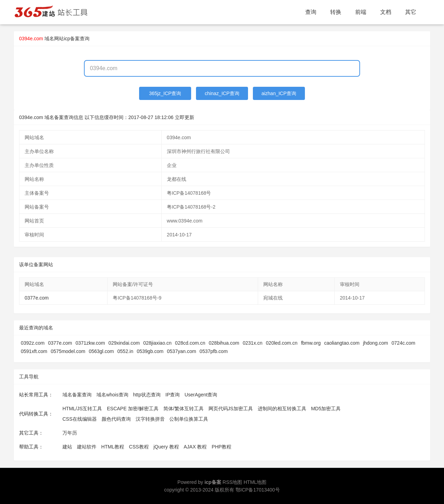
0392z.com (33, 343)
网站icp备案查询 (72, 39)
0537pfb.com (214, 351)
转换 (336, 12)
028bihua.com (224, 343)
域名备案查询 (77, 395)
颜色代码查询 (116, 419)
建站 (67, 447)
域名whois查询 (112, 395)
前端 (361, 12)
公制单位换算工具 (189, 419)
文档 (386, 12)
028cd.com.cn (190, 343)
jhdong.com (375, 343)
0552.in (125, 351)
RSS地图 (233, 482)
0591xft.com (34, 351)
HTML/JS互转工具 (82, 409)
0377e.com (37, 298)
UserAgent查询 (201, 395)
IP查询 (173, 395)
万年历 (70, 433)
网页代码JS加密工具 (231, 409)
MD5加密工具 (326, 409)
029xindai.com (124, 343)
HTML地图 (255, 482)
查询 (311, 12)
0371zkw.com (90, 343)
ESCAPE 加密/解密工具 (133, 409)
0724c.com (403, 343)
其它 (411, 12)
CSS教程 (139, 447)
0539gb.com (150, 351)
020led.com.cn (282, 343)
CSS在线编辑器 (80, 419)
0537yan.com (181, 351)
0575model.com (68, 351)
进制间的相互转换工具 (282, 409)
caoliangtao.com (342, 343)
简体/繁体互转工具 (183, 409)
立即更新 (185, 117)
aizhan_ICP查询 (279, 93)
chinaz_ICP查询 (222, 93)
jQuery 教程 (166, 447)
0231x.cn (253, 343)
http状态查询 (147, 395)
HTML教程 (113, 447)
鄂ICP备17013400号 (258, 490)
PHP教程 (221, 447)
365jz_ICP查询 (165, 93)
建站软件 (87, 447)
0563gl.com (101, 351)
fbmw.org (311, 343)
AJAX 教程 (195, 447)
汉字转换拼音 (150, 419)
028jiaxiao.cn (157, 343)
